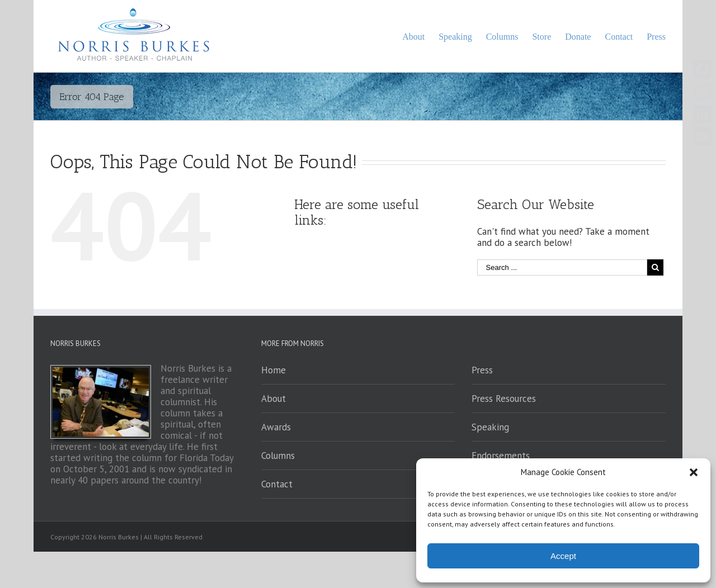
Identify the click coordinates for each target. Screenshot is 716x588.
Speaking (490, 427)
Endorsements (501, 456)
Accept (563, 556)
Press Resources (504, 399)
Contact (277, 484)
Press (482, 370)
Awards (276, 427)
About (274, 399)
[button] (694, 472)
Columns (278, 456)
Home (274, 370)
